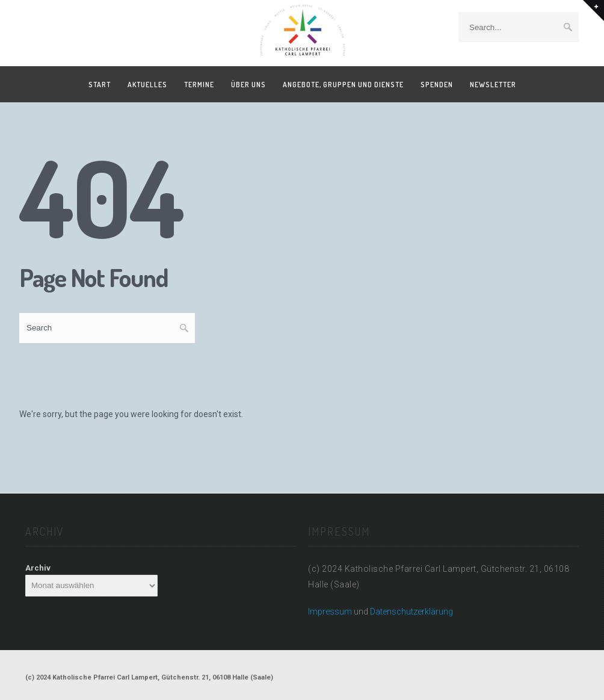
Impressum (330, 612)
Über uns (248, 85)
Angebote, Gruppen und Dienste (343, 85)
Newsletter (493, 85)
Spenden (437, 85)
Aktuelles (147, 85)
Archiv (38, 568)
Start (100, 85)
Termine (199, 85)
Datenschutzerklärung (411, 612)
